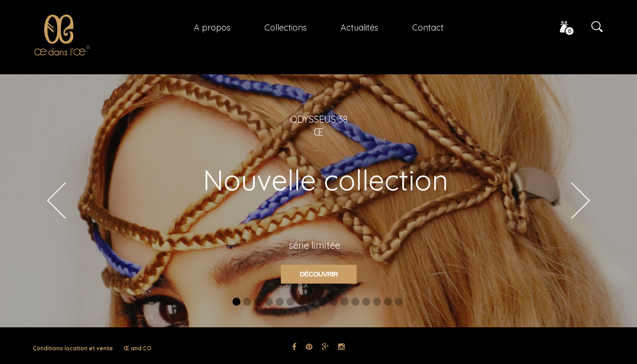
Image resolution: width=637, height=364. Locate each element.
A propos (212, 28)
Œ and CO (138, 348)
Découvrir (319, 274)
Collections (286, 28)
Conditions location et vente (73, 348)
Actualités (359, 28)
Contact (428, 28)
